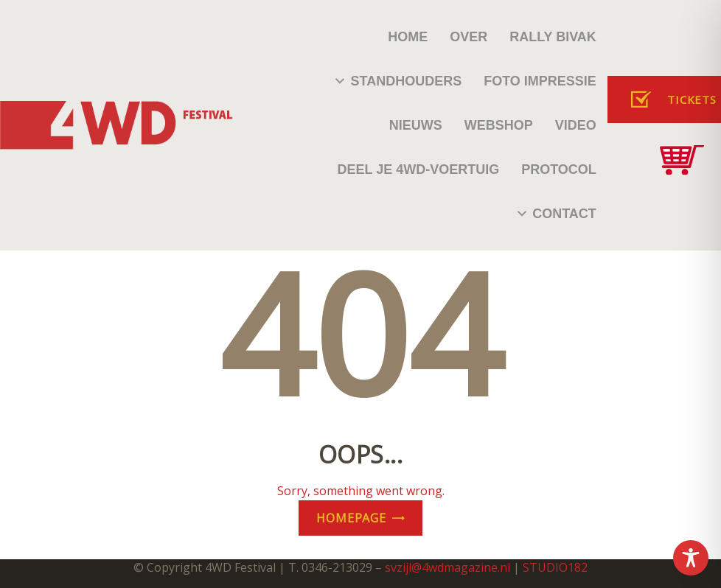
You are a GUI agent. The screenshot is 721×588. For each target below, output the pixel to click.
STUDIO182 (555, 567)
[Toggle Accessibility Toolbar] (691, 558)
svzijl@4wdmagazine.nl (447, 567)
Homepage (351, 518)
